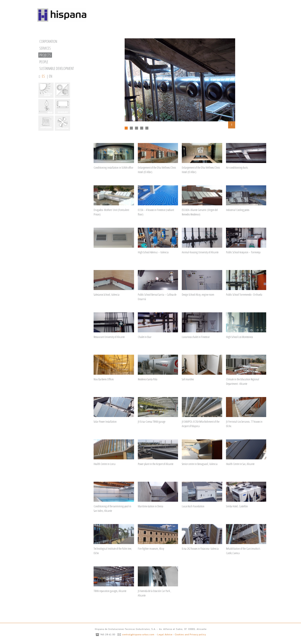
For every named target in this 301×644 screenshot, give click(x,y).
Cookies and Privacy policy (190, 634)
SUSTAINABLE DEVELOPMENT (57, 68)
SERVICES (45, 48)
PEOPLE (44, 62)
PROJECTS (45, 55)
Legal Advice (165, 634)
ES (44, 76)
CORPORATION (48, 41)
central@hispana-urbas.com (138, 634)
